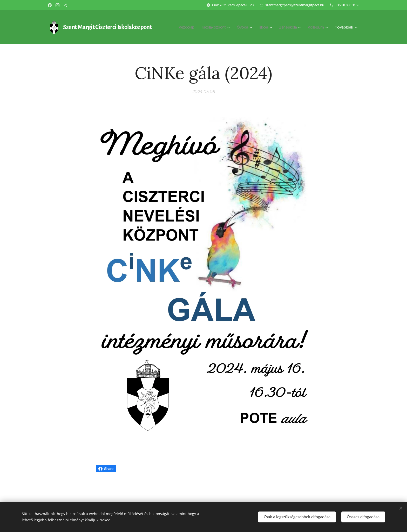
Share (106, 469)
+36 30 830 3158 (347, 5)
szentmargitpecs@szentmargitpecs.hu (295, 5)
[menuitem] (180, 27)
